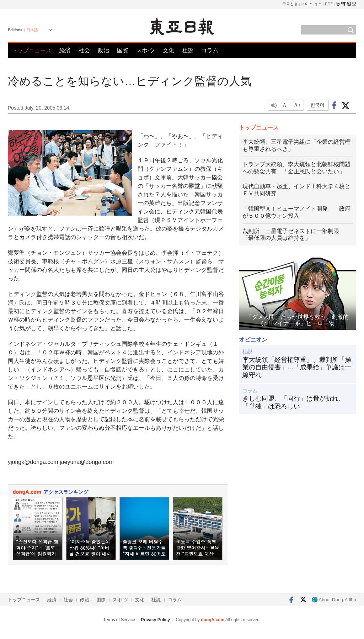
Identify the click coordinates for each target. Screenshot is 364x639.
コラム (210, 50)
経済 (65, 50)
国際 (123, 50)
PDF (329, 4)
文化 (168, 50)
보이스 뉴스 (312, 4)
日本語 (32, 30)
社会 (84, 50)
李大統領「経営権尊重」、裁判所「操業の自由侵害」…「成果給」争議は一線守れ (297, 367)
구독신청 (290, 4)
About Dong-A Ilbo (334, 600)
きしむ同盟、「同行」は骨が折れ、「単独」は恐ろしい (294, 402)
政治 (103, 50)
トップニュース (32, 50)
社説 (188, 50)
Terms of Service (119, 620)
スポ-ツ (146, 50)
